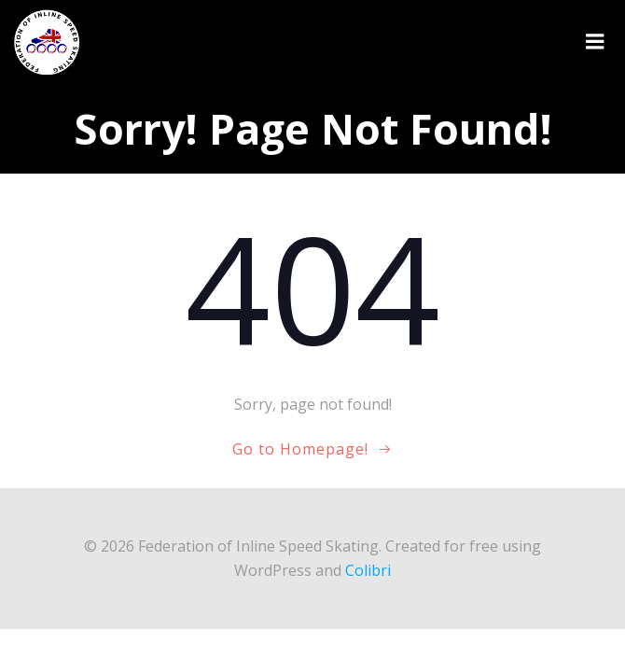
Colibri (368, 570)
